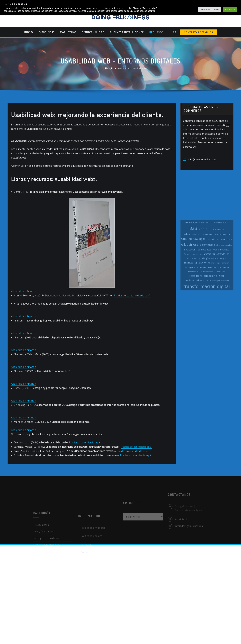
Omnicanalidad (93, 32)
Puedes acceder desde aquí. (85, 463)
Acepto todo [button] (230, 9)
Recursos (157, 32)
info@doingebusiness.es (202, 163)
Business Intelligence (127, 32)
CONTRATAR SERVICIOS (198, 32)
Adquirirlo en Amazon (24, 312)
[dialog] (235, 638)
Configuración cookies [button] (210, 9)
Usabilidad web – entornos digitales (126, 69)
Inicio (29, 32)
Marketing (68, 32)
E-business (46, 32)
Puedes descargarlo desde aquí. (132, 316)
